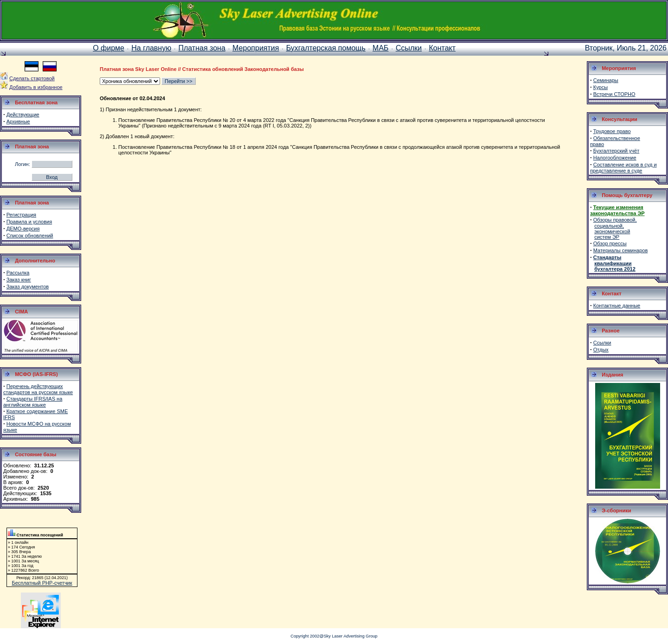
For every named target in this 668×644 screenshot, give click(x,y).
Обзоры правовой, (615, 220)
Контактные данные (617, 306)
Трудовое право (612, 131)
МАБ (381, 48)
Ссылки (409, 48)
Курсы (601, 87)
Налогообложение (615, 158)
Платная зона (202, 48)
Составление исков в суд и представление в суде (623, 168)
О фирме (109, 48)
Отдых (601, 350)
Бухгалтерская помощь (326, 48)
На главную (151, 48)
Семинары (606, 80)
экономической (612, 231)
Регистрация (21, 215)
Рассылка (18, 273)
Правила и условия (29, 222)
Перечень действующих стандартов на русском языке (38, 389)
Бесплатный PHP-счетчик (42, 583)
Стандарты (607, 257)
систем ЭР (607, 237)
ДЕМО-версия (23, 229)
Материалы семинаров (621, 250)
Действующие (23, 115)
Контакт (443, 48)
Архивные (18, 121)
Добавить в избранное (36, 87)
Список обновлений (30, 236)
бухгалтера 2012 (615, 269)
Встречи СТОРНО (614, 94)
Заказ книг (19, 280)
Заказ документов (28, 287)
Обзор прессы (610, 243)
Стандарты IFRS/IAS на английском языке (33, 402)
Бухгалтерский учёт (616, 151)
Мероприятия (256, 48)
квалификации (613, 263)
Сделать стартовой (32, 78)
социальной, (609, 226)
